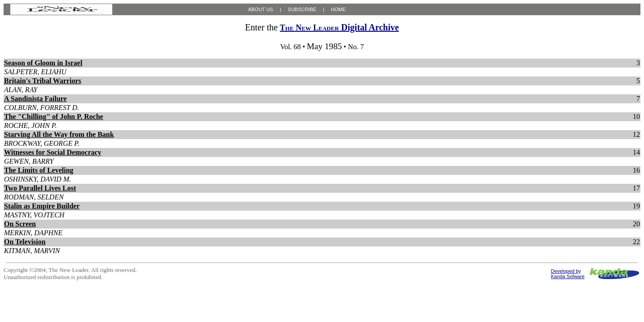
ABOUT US (261, 9)
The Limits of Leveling (39, 170)
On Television (25, 242)
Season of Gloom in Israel (43, 63)
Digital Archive (339, 27)
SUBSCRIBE (302, 9)
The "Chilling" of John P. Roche (54, 117)
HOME (338, 9)
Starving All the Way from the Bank (59, 134)
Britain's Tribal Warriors (42, 81)
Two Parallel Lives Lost (40, 188)
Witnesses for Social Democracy (53, 152)
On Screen (20, 224)
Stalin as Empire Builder (42, 206)
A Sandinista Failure (35, 99)
